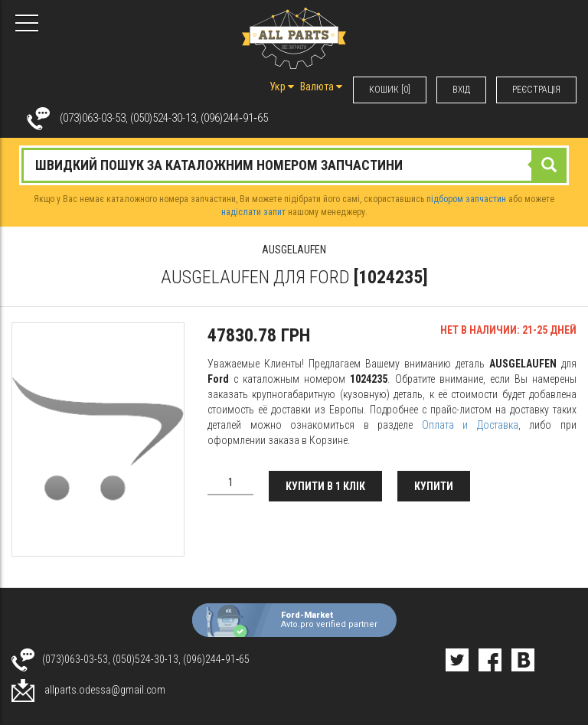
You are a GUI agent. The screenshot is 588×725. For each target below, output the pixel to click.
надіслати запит (253, 212)
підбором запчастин (466, 199)
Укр (282, 87)
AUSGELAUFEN (294, 250)
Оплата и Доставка (470, 425)
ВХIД (461, 90)
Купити (434, 486)
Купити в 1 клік (325, 486)
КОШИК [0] (390, 90)
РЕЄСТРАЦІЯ (536, 90)
